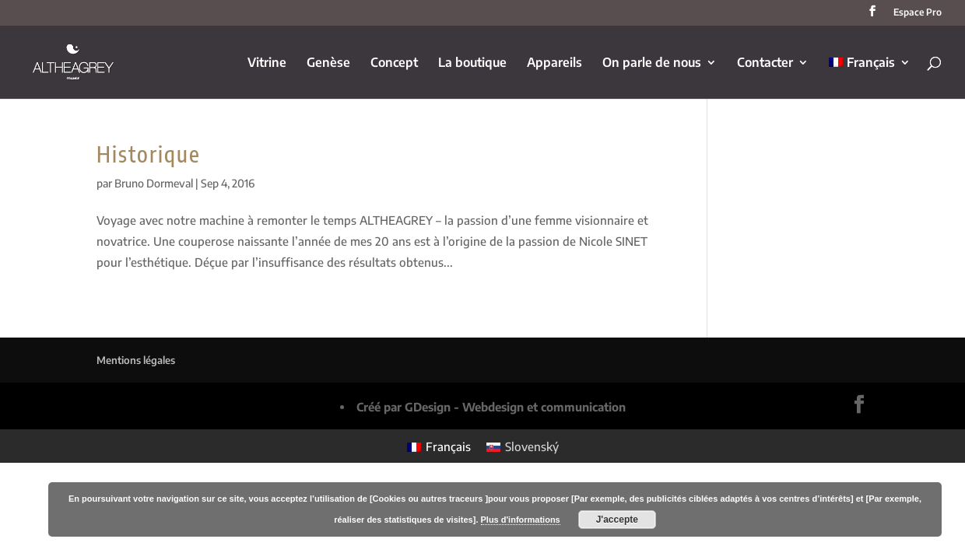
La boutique (472, 63)
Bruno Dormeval (154, 183)
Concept (394, 63)
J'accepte (617, 520)
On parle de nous (652, 63)
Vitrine (267, 63)
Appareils (554, 63)
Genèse (328, 63)
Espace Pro (918, 13)
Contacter (765, 63)
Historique (149, 154)
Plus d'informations (521, 520)
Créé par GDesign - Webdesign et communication (491, 407)
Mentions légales (136, 360)
